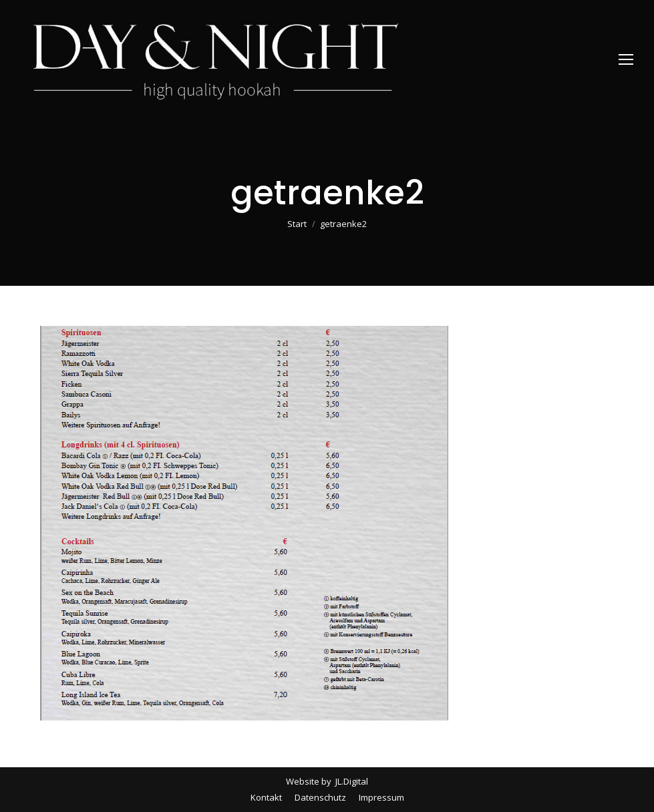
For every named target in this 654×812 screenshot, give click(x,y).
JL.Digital (351, 781)
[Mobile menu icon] (626, 59)
